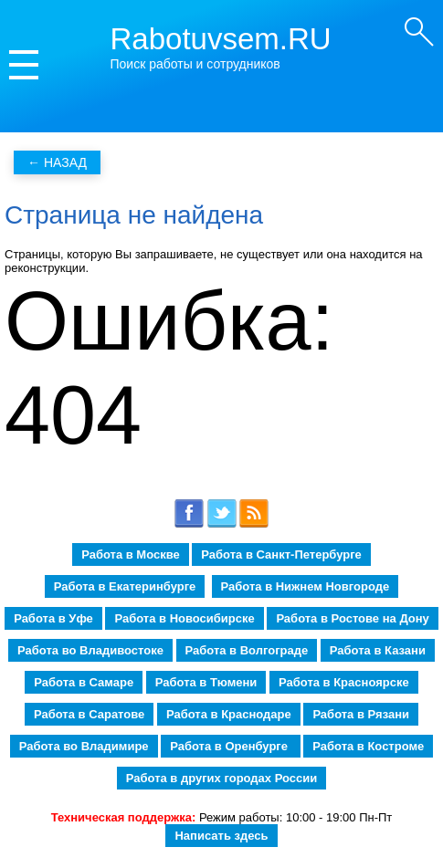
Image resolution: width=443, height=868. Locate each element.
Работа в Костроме (368, 746)
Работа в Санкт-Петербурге (281, 554)
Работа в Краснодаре (229, 714)
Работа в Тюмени (206, 682)
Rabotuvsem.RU (221, 39)
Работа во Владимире (84, 746)
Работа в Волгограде (247, 650)
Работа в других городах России (221, 778)
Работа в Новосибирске (184, 618)
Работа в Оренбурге (230, 746)
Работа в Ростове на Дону (352, 618)
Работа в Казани (378, 650)
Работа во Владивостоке (90, 650)
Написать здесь (221, 836)
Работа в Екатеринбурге (125, 586)
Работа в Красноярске (344, 682)
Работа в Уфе (53, 618)
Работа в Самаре (84, 682)
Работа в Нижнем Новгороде (306, 586)
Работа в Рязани (361, 714)
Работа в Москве (131, 554)
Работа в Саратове (89, 714)
